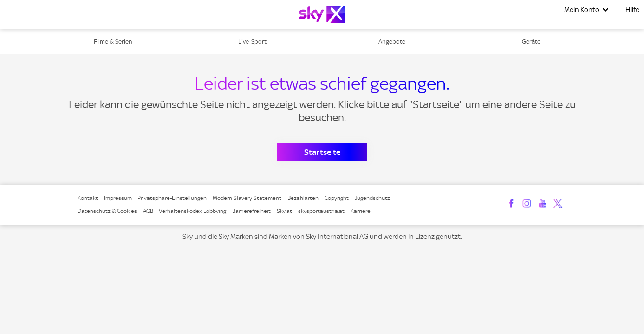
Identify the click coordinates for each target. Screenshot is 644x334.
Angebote (392, 42)
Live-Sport (252, 42)
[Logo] (322, 14)
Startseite (322, 152)
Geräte (531, 42)
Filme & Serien (113, 42)
